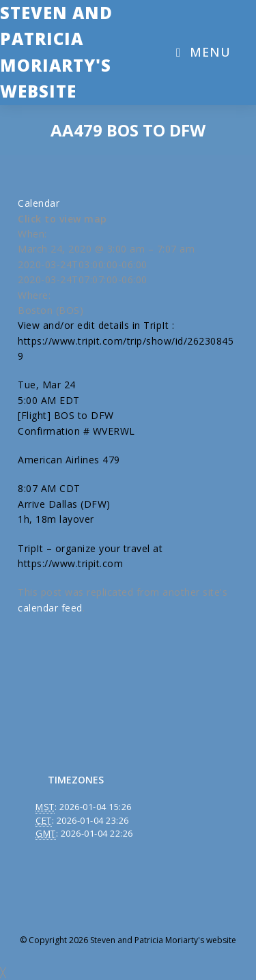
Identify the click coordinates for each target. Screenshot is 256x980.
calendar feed (50, 608)
